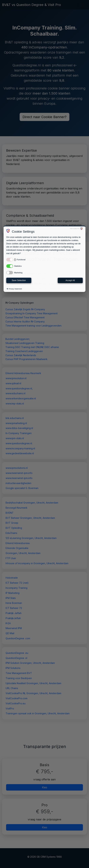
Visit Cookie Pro (75, 229)
